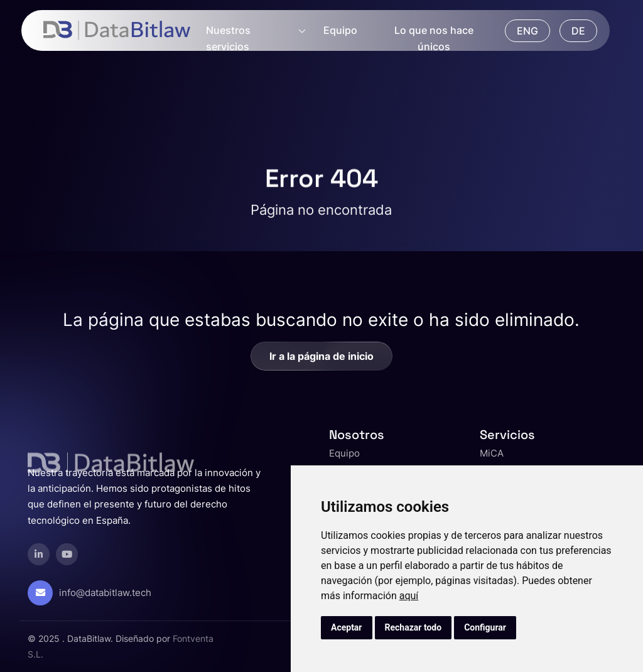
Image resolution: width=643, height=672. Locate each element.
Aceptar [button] (347, 627)
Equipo (340, 30)
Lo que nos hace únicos (434, 38)
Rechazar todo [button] (413, 627)
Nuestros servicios (228, 38)
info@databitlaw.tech (105, 593)
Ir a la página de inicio (321, 356)
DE (578, 31)
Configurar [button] (485, 627)
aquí (409, 596)
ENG (527, 31)
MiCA (492, 453)
